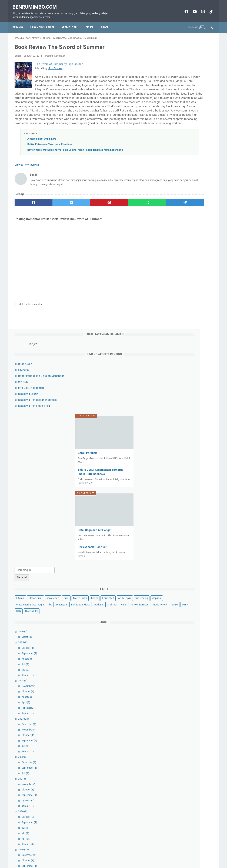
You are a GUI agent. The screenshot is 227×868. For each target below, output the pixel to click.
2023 (169, 445)
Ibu (209, 312)
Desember (174, 451)
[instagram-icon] (200, 8)
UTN (204, 331)
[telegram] (134, 221)
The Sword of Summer (49, 61)
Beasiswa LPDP (173, 95)
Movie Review (169, 331)
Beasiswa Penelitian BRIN (179, 107)
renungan (167, 318)
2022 (168, 484)
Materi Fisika (178, 299)
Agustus (173, 385)
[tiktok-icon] (209, 8)
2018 (168, 609)
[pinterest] (81, 221)
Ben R (186, 801)
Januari (173, 402)
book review (198, 292)
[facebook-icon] (184, 8)
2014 (168, 691)
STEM (184, 331)
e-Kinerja (169, 71)
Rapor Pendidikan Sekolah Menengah (187, 77)
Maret (172, 364)
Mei (171, 396)
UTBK (194, 331)
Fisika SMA (168, 305)
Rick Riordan (75, 61)
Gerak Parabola (172, 150)
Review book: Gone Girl (177, 241)
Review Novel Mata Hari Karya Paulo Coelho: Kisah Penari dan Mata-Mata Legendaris (75, 168)
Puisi (164, 299)
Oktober (173, 375)
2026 (168, 358)
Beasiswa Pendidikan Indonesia (183, 101)
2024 (168, 407)
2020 (168, 538)
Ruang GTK (170, 65)
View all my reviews (27, 183)
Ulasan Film (168, 338)
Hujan (178, 325)
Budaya (204, 318)
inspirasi (166, 312)
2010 (168, 740)
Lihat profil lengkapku (186, 835)
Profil (107, 22)
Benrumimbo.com (37, 4)
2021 (168, 505)
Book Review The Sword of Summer (190, 674)
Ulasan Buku (181, 292)
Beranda (20, 22)
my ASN (168, 83)
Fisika (92, 22)
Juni (171, 658)
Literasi (166, 292)
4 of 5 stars (55, 65)
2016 (169, 631)
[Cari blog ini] (180, 264)
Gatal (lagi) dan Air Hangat (179, 224)
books (192, 299)
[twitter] (54, 221)
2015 (168, 680)
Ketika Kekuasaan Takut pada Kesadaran (50, 162)
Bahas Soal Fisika (186, 318)
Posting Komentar (55, 53)
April (171, 429)
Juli (171, 391)
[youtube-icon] (192, 8)
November (174, 413)
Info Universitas (194, 325)
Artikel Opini (72, 22)
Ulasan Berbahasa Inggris (189, 312)
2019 (169, 576)
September (175, 380)
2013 (168, 702)
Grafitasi (166, 325)
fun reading (201, 305)
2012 (168, 729)
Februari (173, 435)
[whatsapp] (107, 221)
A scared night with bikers (42, 157)
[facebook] (28, 221)
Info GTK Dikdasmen (176, 89)
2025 (168, 369)
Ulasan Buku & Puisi (43, 22)
